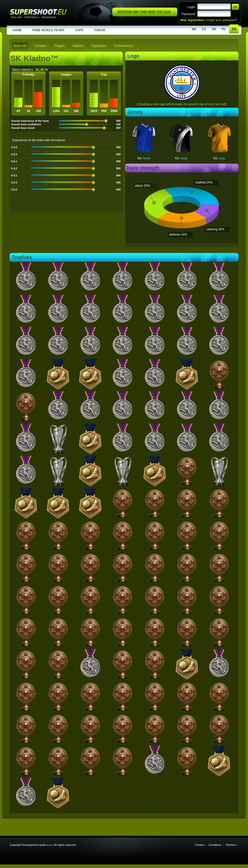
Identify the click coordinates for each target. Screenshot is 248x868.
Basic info (20, 46)
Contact (199, 845)
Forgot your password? (222, 20)
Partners (231, 845)
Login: (192, 7)
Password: (189, 14)
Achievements (123, 46)
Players (60, 46)
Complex (41, 46)
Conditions (215, 845)
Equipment (99, 46)
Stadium (78, 46)
